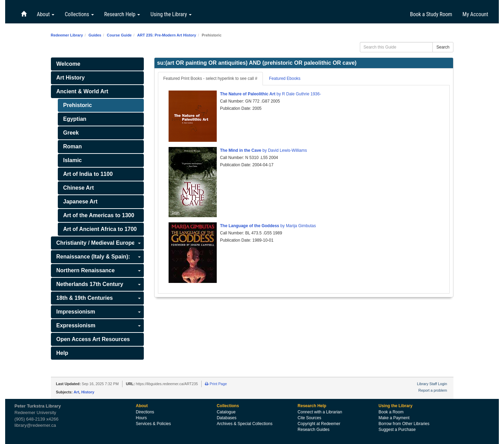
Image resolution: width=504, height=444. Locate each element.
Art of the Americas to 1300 (99, 215)
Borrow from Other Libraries (404, 424)
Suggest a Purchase (397, 430)
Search (443, 47)
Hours (141, 418)
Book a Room (391, 412)
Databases (227, 418)
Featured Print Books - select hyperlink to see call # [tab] (210, 78)
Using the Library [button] (171, 14)
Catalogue (226, 412)
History (88, 392)
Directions (145, 412)
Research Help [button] (122, 14)
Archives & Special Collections (245, 424)
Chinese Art (79, 188)
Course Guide (119, 35)
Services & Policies (153, 424)
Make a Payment (394, 418)
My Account (475, 14)
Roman (73, 146)
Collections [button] (79, 14)
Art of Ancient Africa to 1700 (100, 229)
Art (76, 392)
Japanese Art (81, 202)
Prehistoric (78, 105)
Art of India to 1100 (88, 174)
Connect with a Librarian (320, 412)
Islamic (73, 160)
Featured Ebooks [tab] (285, 78)
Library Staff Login (432, 384)
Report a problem (433, 390)
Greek (71, 133)
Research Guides (314, 430)
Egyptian (75, 119)
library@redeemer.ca (35, 425)
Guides (95, 35)
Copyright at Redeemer (319, 424)
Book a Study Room (431, 14)
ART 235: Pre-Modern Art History (167, 35)
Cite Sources (309, 418)
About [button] (46, 14)
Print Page (216, 384)
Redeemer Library (67, 35)
